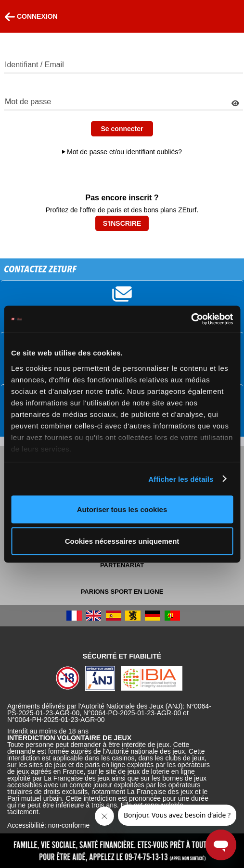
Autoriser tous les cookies (122, 509)
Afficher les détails (181, 479)
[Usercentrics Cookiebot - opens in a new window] (191, 319)
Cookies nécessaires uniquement (122, 541)
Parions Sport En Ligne (122, 592)
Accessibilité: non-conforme (48, 825)
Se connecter (122, 129)
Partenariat (122, 565)
